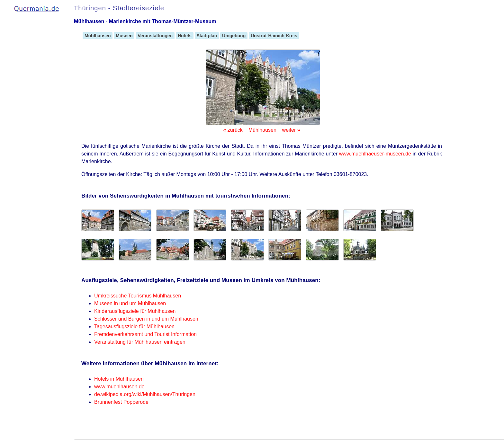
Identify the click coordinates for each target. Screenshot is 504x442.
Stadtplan (207, 36)
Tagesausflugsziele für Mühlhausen (134, 327)
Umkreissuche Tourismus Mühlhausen (138, 296)
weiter (291, 130)
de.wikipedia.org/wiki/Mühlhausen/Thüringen (145, 394)
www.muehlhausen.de (119, 387)
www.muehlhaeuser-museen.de (375, 154)
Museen (124, 36)
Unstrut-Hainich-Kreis (274, 36)
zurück (233, 130)
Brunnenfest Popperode (121, 402)
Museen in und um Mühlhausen (130, 303)
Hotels (185, 36)
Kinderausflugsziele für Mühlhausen (135, 311)
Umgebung (234, 36)
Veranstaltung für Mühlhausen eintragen (140, 342)
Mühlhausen (98, 36)
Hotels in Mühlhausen (119, 379)
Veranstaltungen (155, 36)
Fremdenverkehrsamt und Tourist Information (145, 334)
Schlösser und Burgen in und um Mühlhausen (146, 319)
